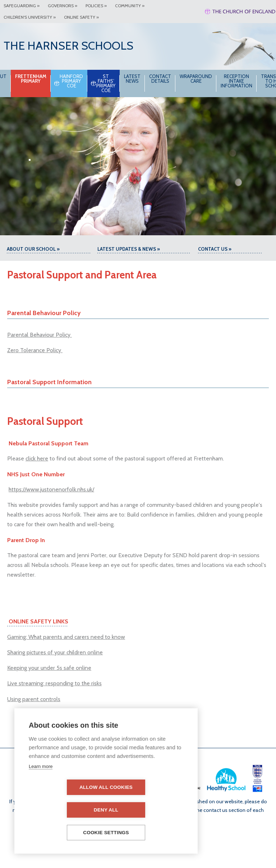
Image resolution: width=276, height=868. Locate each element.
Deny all (147, 810)
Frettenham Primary (45, 79)
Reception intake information (250, 81)
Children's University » (30, 17)
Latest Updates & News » (129, 249)
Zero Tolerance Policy (35, 350)
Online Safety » (81, 17)
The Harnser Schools (68, 46)
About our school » (33, 249)
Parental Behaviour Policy (40, 335)
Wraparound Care (210, 79)
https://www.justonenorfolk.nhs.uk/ (51, 489)
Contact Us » (215, 249)
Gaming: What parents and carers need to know (66, 637)
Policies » (96, 6)
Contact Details (174, 79)
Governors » (63, 6)
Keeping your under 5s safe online (49, 668)
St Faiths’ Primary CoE (120, 83)
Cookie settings (106, 833)
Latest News (146, 79)
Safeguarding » (22, 6)
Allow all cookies (65, 810)
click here (37, 458)
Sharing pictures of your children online (55, 652)
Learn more (41, 789)
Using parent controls (34, 699)
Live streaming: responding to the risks (54, 683)
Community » (130, 6)
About (12, 76)
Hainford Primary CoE (85, 81)
